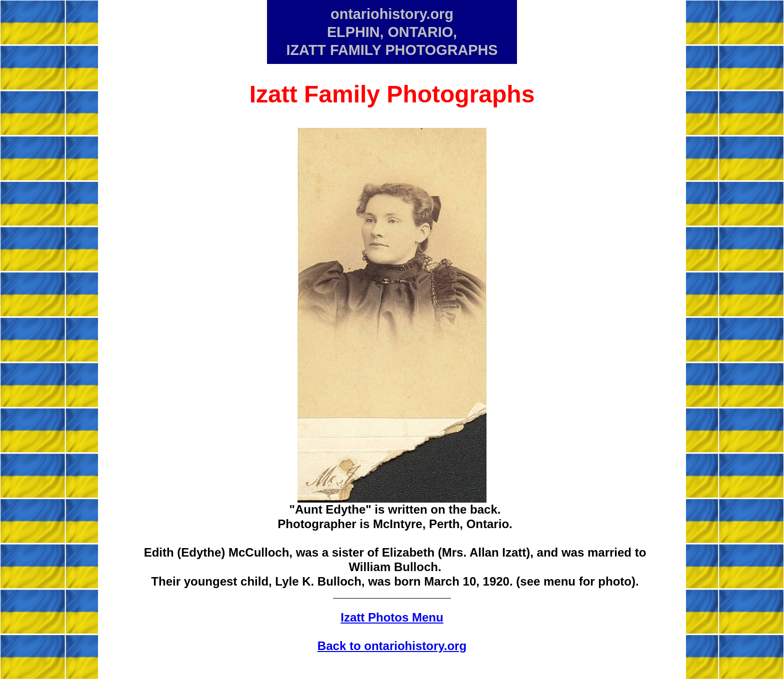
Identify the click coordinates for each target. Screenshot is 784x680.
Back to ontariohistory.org (392, 646)
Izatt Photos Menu (392, 617)
